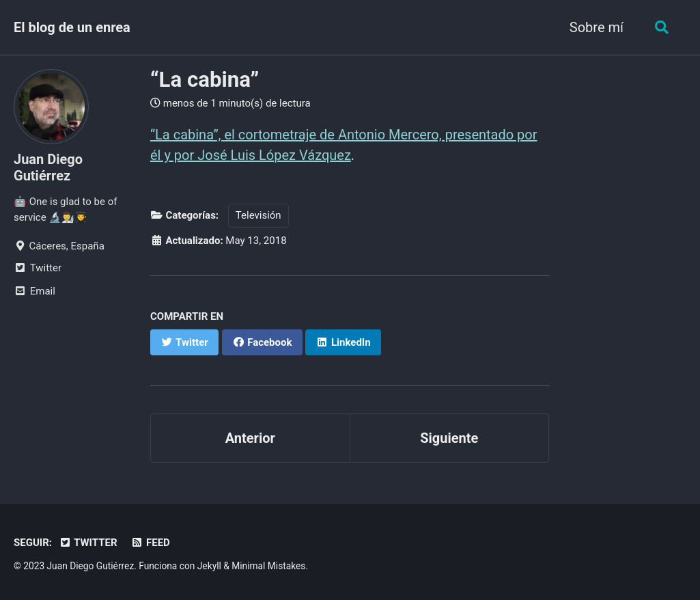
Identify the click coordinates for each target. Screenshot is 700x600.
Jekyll (209, 566)
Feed (151, 543)
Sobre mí (597, 27)
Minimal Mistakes (268, 566)
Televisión (258, 215)
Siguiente (449, 438)
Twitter (88, 543)
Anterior (250, 438)
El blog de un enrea (72, 27)
